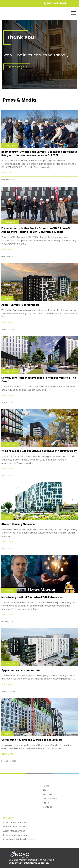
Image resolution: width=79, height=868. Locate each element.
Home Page (18, 67)
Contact (47, 807)
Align (7, 298)
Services (47, 794)
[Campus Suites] (71, 3)
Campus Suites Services (16, 823)
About (46, 790)
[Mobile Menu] (74, 13)
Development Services (16, 827)
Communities (50, 799)
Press (46, 803)
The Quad (10, 222)
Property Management (16, 835)
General (9, 591)
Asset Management (14, 831)
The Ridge (10, 145)
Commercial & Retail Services (19, 839)
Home (46, 786)
